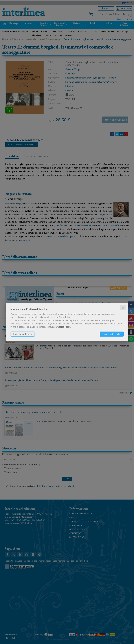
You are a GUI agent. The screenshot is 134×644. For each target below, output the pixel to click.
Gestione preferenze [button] (23, 334)
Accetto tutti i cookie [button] (112, 334)
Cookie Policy (64, 327)
